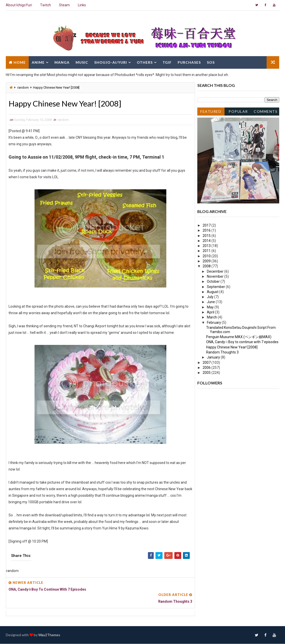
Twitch (45, 5)
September (216, 287)
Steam (64, 5)
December (216, 271)
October (214, 281)
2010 (207, 256)
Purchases (189, 62)
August (213, 292)
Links (82, 5)
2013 (207, 246)
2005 (207, 373)
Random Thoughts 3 (222, 352)
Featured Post (211, 112)
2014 (207, 241)
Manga (62, 62)
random (23, 87)
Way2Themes (49, 635)
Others (145, 62)
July (211, 297)
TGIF (167, 62)
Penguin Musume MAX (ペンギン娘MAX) (239, 337)
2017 (207, 225)
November (216, 276)
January (214, 357)
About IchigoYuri (19, 5)
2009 (207, 261)
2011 (207, 251)
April (211, 312)
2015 (207, 236)
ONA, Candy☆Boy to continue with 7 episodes (242, 342)
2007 (207, 363)
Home (20, 62)
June (211, 302)
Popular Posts (238, 112)
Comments (266, 111)
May (211, 307)
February (214, 323)
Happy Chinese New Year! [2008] (232, 347)
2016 (207, 230)
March (212, 317)
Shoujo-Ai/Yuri (111, 62)
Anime (38, 62)
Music (82, 62)
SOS (211, 62)
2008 (207, 266)
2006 (207, 368)
